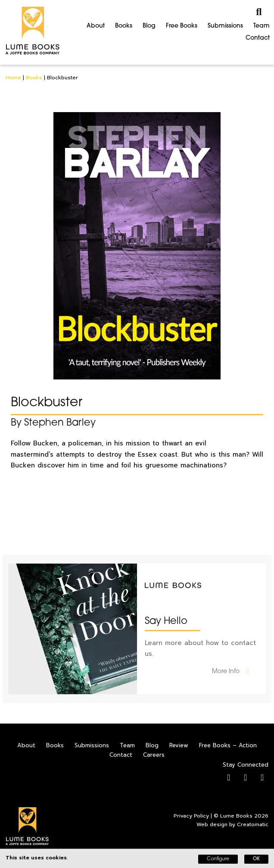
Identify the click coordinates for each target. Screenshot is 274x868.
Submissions (225, 26)
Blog (149, 26)
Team (262, 26)
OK (256, 859)
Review (179, 745)
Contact (258, 38)
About (96, 26)
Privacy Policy (191, 816)
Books (124, 26)
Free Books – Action (228, 745)
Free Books (182, 26)
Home (13, 78)
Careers (154, 755)
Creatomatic (253, 824)
